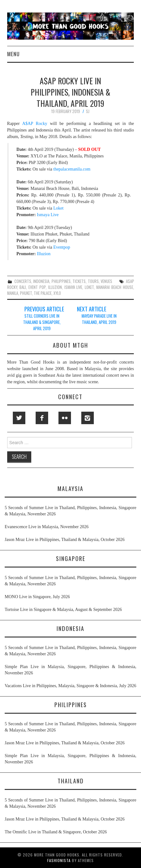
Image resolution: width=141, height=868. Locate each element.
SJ (88, 111)
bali (23, 287)
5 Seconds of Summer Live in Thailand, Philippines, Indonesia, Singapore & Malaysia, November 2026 (70, 511)
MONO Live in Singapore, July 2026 (37, 597)
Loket (59, 208)
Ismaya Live (48, 215)
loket (89, 287)
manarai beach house (115, 287)
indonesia (41, 281)
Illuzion (44, 254)
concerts (23, 281)
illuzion (55, 287)
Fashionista (59, 860)
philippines (61, 281)
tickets (79, 281)
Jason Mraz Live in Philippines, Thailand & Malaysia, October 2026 (65, 540)
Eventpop (62, 247)
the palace (43, 293)
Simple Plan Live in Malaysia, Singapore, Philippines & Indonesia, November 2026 (70, 670)
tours (93, 281)
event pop (37, 287)
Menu (13, 54)
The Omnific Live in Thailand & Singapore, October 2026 (56, 832)
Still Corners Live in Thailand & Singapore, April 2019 (42, 322)
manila (13, 293)
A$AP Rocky (35, 124)
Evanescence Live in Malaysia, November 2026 (47, 527)
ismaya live (73, 287)
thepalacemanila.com (72, 169)
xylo (57, 293)
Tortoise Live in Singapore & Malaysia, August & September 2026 (63, 610)
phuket (26, 293)
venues (106, 281)
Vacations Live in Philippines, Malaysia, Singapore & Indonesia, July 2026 (70, 686)
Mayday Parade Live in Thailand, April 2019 (99, 319)
